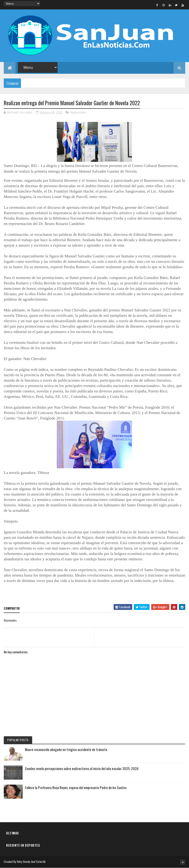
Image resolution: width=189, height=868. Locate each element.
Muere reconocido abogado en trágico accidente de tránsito (66, 749)
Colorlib (41, 862)
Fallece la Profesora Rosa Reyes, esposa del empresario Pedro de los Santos (76, 787)
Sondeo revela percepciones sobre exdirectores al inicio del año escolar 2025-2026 (82, 768)
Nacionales (78, 112)
